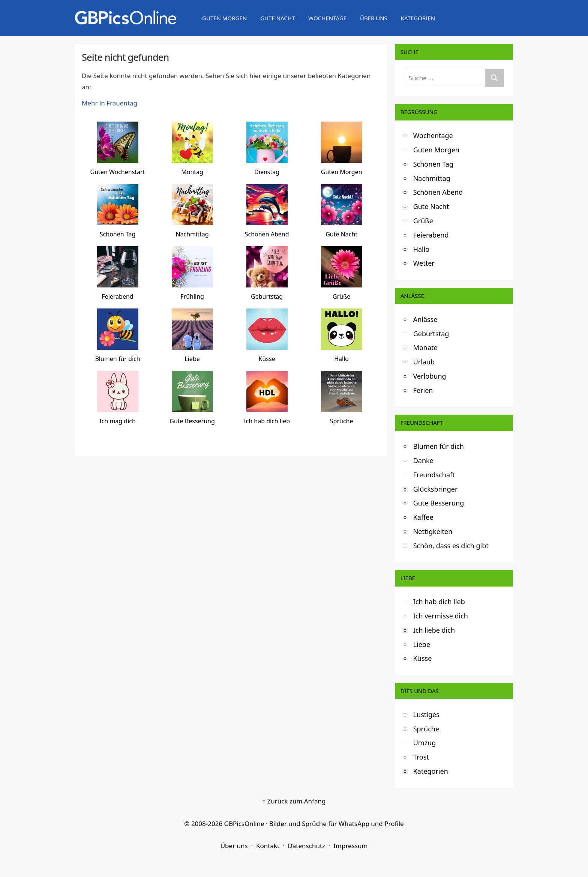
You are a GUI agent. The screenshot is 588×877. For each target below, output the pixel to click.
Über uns (374, 18)
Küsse (423, 658)
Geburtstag (431, 334)
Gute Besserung (439, 503)
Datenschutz (306, 846)
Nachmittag (432, 178)
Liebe (422, 644)
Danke (423, 460)
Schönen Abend (438, 192)
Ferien (423, 390)
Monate (425, 347)
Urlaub (424, 362)
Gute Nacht (277, 18)
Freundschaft (434, 475)
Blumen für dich (439, 446)
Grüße (423, 221)
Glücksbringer (436, 489)
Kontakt (268, 846)
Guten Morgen (224, 18)
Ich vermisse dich (441, 616)
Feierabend (431, 235)
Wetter (424, 263)
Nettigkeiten (433, 531)
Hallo (421, 249)
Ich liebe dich (434, 630)
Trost (421, 757)
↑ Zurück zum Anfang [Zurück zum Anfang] (294, 801)
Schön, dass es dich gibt (451, 546)
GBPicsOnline (244, 824)
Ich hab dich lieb (439, 602)
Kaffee (423, 517)
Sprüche (426, 729)
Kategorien (418, 18)
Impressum (350, 846)
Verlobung (430, 376)
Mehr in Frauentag (109, 103)
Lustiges (426, 715)
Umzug (425, 743)
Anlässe (425, 319)
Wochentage (327, 18)
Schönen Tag (433, 164)
